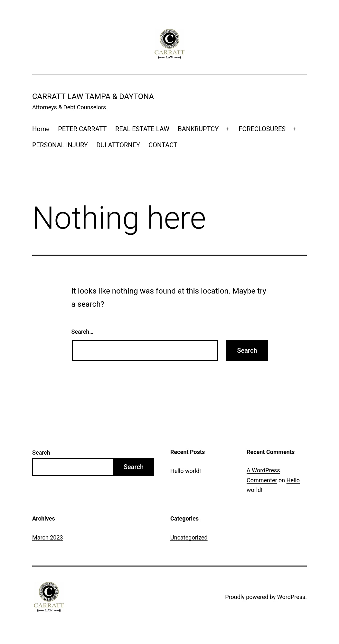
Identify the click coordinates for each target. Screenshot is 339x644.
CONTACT (163, 145)
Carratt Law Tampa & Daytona (93, 96)
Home (41, 129)
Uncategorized (189, 537)
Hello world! (186, 471)
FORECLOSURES (262, 129)
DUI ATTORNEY (118, 145)
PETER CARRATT (82, 129)
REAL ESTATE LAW (142, 129)
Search (41, 453)
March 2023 (48, 537)
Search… (83, 332)
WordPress (291, 597)
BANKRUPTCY (198, 129)
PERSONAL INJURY (60, 145)
